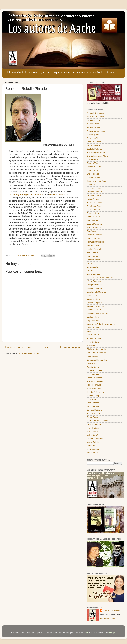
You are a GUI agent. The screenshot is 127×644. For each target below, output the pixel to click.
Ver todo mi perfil (108, 619)
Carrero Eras (92, 160)
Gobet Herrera (93, 238)
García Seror (92, 231)
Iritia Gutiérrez (93, 253)
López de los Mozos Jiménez (100, 278)
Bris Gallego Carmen (96, 152)
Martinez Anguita (94, 303)
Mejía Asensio (93, 321)
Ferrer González (94, 210)
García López (93, 220)
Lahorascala (92, 267)
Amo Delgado (93, 135)
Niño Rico (91, 346)
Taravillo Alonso (94, 424)
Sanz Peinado (93, 403)
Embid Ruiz (92, 185)
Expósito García (94, 195)
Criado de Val (93, 174)
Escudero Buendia (95, 188)
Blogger (112, 633)
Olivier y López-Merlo (96, 349)
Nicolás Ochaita (94, 338)
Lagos (89, 263)
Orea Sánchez (93, 356)
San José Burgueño (96, 392)
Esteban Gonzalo (94, 192)
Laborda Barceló (94, 260)
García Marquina (94, 224)
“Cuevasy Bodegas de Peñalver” (26, 195)
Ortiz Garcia (92, 363)
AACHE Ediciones (112, 611)
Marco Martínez (94, 299)
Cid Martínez (92, 170)
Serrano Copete (94, 414)
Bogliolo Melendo (94, 149)
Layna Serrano (93, 274)
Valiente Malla (93, 431)
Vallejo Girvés (93, 435)
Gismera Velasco (94, 235)
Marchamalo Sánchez (96, 292)
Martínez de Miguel (95, 306)
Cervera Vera (93, 163)
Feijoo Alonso (93, 199)
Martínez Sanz (93, 317)
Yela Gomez (92, 453)
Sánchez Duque (94, 396)
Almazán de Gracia (95, 117)
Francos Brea (93, 213)
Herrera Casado (94, 245)
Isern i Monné (93, 256)
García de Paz (93, 217)
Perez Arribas (93, 374)
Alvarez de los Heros (96, 131)
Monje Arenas (93, 331)
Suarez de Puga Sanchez (98, 421)
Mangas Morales (94, 285)
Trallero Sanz (93, 428)
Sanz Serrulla (93, 406)
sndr (86, 633)
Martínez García (94, 310)
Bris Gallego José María (97, 156)
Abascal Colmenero (95, 113)
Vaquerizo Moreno (95, 439)
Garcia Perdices (94, 227)
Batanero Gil (92, 138)
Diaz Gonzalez (93, 177)
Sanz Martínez (93, 399)
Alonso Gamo (93, 124)
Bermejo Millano (94, 142)
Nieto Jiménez (93, 342)
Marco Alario (92, 295)
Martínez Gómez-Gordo (97, 313)
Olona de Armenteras (96, 353)
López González (94, 281)
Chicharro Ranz (94, 167)
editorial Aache (57, 195)
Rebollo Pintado (94, 385)
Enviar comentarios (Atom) (30, 353)
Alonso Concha (94, 120)
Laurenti (90, 270)
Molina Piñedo (93, 328)
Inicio (46, 347)
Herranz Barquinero (95, 242)
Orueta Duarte (93, 367)
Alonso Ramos (93, 127)
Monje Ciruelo (93, 335)
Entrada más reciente (19, 347)
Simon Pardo (92, 417)
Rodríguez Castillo (95, 388)
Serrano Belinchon (95, 410)
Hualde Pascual (94, 249)
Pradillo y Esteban (95, 381)
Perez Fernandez (94, 378)
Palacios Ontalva (94, 371)
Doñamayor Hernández (97, 181)
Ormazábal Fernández (97, 360)
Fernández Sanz (94, 206)
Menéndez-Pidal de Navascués (101, 324)
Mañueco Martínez (95, 288)
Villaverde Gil (93, 446)
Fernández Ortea (94, 203)
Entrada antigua (70, 347)
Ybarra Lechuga (94, 449)
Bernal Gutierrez (94, 145)
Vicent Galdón (93, 442)
